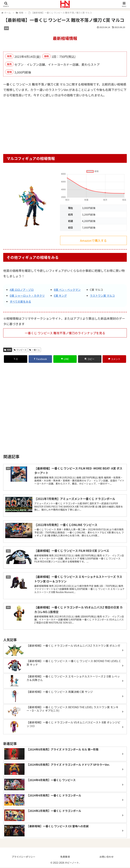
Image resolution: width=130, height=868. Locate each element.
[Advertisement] (65, 127)
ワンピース (20, 350)
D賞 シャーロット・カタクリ (27, 296)
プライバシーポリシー (24, 857)
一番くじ (35, 350)
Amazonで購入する (93, 240)
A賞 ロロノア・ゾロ (22, 290)
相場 (8, 350)
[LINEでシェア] (65, 359)
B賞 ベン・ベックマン (67, 290)
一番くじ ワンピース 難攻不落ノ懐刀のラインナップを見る (65, 333)
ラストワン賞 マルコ (102, 296)
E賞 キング (60, 296)
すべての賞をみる (20, 301)
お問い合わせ (106, 857)
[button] (90, 359)
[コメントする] (114, 359)
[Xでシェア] (16, 359)
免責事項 (65, 857)
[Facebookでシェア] (40, 359)
